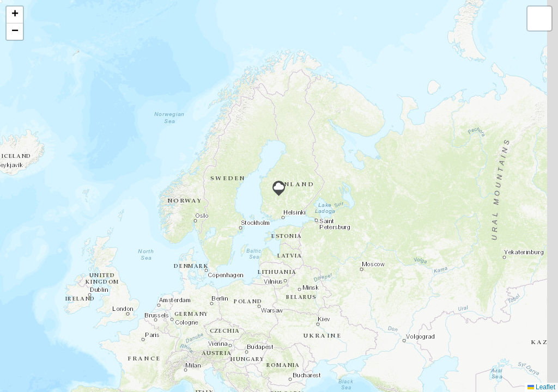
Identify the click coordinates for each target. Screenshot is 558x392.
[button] (279, 188)
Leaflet (541, 387)
